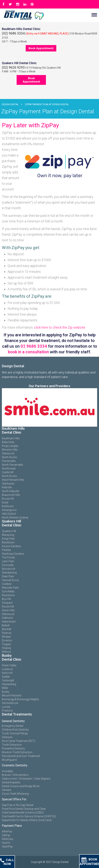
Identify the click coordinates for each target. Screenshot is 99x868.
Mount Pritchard (12, 695)
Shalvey (7, 648)
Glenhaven (8, 484)
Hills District (9, 514)
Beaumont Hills (11, 495)
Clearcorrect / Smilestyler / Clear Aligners (26, 779)
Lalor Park (8, 561)
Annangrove (9, 510)
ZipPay (6, 835)
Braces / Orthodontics (15, 775)
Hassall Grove (10, 580)
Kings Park (8, 539)
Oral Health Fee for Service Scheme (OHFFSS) (29, 816)
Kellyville (7, 487)
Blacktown (8, 542)
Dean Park (8, 576)
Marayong (8, 535)
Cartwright (8, 680)
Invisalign (7, 771)
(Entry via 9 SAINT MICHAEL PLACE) (48, 34)
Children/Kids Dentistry (15, 730)
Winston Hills (10, 450)
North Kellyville (10, 491)
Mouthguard (9, 760)
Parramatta (9, 461)
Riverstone (8, 595)
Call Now (7, 862)
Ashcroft (7, 673)
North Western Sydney (15, 518)
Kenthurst (8, 506)
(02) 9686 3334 (13, 33)
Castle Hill (8, 472)
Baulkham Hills (11, 438)
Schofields (8, 591)
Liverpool (7, 669)
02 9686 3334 (34, 346)
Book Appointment (41, 48)
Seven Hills (8, 610)
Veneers (7, 790)
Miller (5, 688)
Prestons (7, 711)
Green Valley (9, 665)
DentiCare (8, 839)
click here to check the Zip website (60, 327)
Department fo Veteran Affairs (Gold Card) (27, 820)
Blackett (7, 629)
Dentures (7, 737)
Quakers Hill (9, 531)
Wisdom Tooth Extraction (17, 752)
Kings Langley (10, 446)
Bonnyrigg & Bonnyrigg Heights (20, 699)
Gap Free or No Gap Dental (18, 805)
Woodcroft (9, 569)
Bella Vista (8, 442)
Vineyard (7, 603)
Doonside (8, 565)
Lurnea (6, 707)
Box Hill (6, 599)
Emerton (7, 640)
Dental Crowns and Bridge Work (21, 786)
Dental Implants (11, 782)
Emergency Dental (13, 726)
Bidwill (6, 625)
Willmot (6, 652)
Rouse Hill (8, 499)
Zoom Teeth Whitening (15, 794)
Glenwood (8, 453)
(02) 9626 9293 (13, 67)
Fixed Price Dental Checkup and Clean (24, 809)
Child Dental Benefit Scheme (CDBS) (23, 813)
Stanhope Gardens (13, 554)
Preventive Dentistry (13, 748)
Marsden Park (10, 588)
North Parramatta (12, 465)
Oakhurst (7, 618)
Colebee (7, 584)
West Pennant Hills (13, 480)
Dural (5, 502)
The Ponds (8, 557)
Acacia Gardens (11, 546)
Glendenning (9, 573)
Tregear (6, 644)
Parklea (6, 550)
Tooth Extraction (12, 745)
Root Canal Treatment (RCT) (19, 741)
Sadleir (6, 677)
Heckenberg (9, 684)
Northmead (9, 469)
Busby (6, 692)
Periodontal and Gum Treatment (21, 756)
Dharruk (7, 633)
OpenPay (7, 847)
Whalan (6, 637)
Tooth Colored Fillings (15, 733)
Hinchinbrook (10, 703)
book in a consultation (28, 352)
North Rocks (9, 457)
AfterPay (7, 831)
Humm (6, 843)
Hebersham (9, 622)
